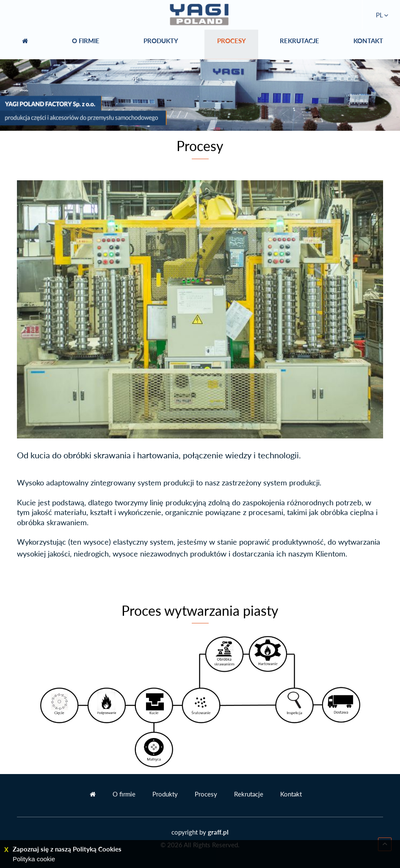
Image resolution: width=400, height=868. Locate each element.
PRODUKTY (161, 44)
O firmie (124, 794)
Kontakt (291, 794)
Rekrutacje (249, 794)
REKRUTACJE (299, 44)
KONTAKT (368, 44)
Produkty (165, 794)
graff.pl (218, 832)
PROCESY (232, 44)
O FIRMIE (86, 44)
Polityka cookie (34, 859)
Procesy (206, 794)
